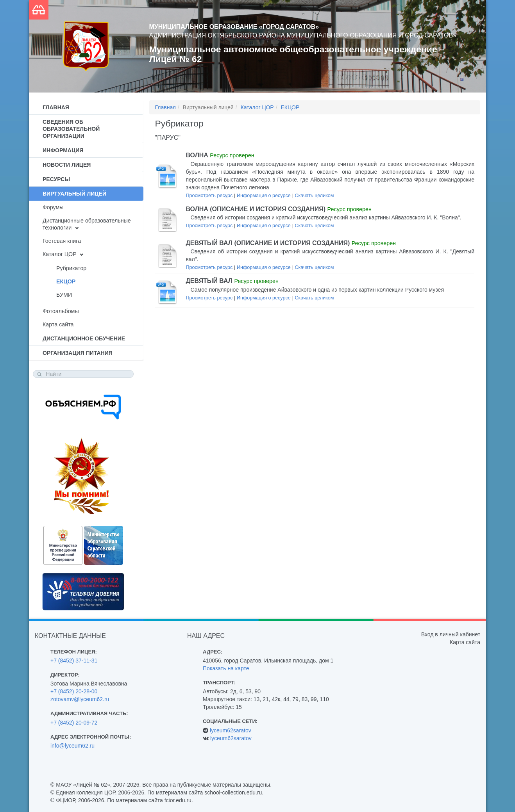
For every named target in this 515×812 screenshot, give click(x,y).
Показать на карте (226, 668)
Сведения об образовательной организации (71, 129)
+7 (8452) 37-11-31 (74, 661)
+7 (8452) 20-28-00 (74, 691)
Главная (56, 107)
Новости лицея (67, 165)
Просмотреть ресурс (209, 196)
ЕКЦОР (66, 281)
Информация (63, 150)
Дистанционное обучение (84, 338)
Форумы (53, 207)
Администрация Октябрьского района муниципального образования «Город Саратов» (303, 35)
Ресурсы (56, 179)
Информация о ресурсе (264, 196)
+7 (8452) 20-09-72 (74, 723)
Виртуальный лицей (74, 194)
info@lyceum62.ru (72, 746)
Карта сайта (58, 324)
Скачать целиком (314, 196)
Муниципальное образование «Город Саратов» (234, 27)
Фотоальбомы (61, 311)
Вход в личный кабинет (451, 634)
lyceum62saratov (231, 730)
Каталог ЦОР (60, 254)
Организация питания (78, 353)
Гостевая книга (62, 241)
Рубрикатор (71, 268)
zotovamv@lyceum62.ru (80, 699)
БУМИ (64, 295)
